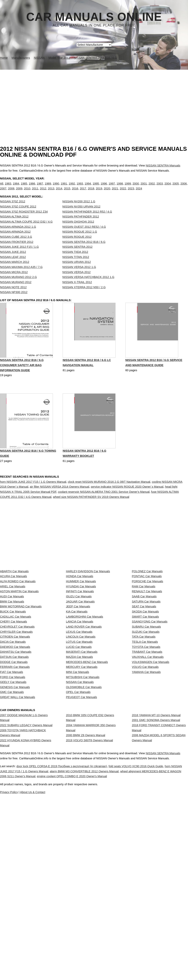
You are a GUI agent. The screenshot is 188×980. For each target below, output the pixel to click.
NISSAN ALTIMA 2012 (14, 225)
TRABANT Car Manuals (147, 745)
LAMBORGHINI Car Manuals (85, 684)
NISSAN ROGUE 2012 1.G (80, 240)
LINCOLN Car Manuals (81, 719)
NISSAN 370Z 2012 (13, 210)
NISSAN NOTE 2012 (13, 295)
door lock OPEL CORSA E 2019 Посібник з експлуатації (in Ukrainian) (71, 940)
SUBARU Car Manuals (146, 702)
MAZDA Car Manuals (80, 754)
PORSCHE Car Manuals (147, 623)
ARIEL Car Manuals (13, 632)
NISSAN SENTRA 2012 (78, 255)
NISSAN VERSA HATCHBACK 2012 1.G (88, 285)
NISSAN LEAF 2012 (13, 265)
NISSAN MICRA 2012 (14, 280)
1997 (112, 187)
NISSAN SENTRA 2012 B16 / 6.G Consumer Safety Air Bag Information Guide (22, 383)
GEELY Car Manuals (13, 797)
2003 (160, 187)
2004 (168, 187)
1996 (104, 187)
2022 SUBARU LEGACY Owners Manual (26, 862)
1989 (48, 187)
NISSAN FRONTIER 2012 (17, 250)
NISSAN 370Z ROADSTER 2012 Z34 (24, 220)
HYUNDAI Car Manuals (81, 632)
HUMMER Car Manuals (81, 623)
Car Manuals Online (94, 17)
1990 (56, 187)
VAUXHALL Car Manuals (148, 754)
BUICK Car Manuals (13, 676)
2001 (144, 187)
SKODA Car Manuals (145, 676)
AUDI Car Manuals (12, 649)
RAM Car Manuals (144, 632)
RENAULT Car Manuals (147, 641)
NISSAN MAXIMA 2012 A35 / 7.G (21, 275)
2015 (67, 193)
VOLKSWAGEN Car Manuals (150, 762)
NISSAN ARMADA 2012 (15, 240)
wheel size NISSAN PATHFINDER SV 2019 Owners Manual (91, 514)
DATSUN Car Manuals (14, 754)
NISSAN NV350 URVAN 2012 (81, 215)
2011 (35, 193)
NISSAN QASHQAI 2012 (78, 230)
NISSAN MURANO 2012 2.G (18, 285)
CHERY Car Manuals (14, 693)
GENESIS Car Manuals (15, 806)
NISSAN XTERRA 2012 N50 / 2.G (84, 295)
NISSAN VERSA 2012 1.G (79, 275)
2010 (27, 193)
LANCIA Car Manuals (80, 693)
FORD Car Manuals (13, 788)
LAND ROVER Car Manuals (84, 702)
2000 (136, 187)
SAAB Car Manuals (144, 649)
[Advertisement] (94, 99)
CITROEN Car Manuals (15, 719)
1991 (64, 187)
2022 (123, 193)
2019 (99, 193)
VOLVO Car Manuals (145, 771)
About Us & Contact (106, 966)
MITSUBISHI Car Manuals (83, 788)
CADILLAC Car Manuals (16, 684)
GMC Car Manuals (12, 815)
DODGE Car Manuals (14, 762)
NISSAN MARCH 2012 (15, 270)
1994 (88, 187)
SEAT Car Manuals (144, 667)
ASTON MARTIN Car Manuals (19, 641)
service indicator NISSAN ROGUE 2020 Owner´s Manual (127, 504)
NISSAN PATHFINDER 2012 (81, 225)
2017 (83, 193)
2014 (59, 193)
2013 (51, 193)
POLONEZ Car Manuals (147, 606)
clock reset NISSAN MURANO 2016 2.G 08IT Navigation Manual (109, 499)
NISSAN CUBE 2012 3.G (16, 245)
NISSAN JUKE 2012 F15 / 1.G (19, 255)
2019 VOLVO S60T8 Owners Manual (89, 884)
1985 (24, 187)
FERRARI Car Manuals (15, 771)
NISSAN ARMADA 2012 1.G (18, 235)
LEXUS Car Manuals (79, 710)
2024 (139, 193)
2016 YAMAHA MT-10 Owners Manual (156, 848)
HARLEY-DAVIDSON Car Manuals (88, 606)
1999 (128, 187)
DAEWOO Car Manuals (15, 736)
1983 (8, 187)
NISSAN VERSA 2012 (77, 280)
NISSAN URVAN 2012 (77, 270)
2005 (176, 187)
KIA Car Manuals (77, 676)
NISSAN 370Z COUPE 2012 (18, 215)
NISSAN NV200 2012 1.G (79, 210)
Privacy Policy (78, 966)
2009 (19, 193)
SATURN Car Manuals (146, 658)
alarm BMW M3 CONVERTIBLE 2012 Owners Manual (120, 945)
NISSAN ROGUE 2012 (77, 245)
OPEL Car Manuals (78, 815)
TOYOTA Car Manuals (146, 736)
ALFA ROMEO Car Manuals (18, 623)
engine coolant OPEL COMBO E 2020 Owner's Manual (137, 950)
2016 (75, 193)
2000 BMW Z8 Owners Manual (86, 876)
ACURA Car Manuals (14, 615)
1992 (72, 187)
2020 (107, 193)
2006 (184, 187)
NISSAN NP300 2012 (14, 300)
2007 (3, 193)
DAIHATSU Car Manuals (16, 745)
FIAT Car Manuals (12, 780)
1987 (40, 187)
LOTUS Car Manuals (79, 728)
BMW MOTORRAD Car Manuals (21, 667)
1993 (80, 187)
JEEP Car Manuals (78, 667)
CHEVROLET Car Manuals (17, 702)
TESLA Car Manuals (145, 728)
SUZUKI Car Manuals (146, 710)
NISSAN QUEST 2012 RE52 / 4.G (84, 235)
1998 (120, 187)
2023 (131, 193)
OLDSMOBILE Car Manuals (84, 806)
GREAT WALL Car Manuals (18, 823)
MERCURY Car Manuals (82, 771)
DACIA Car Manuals (13, 728)
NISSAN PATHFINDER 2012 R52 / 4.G (87, 220)
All (2, 187)
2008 (11, 193)
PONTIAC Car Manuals (147, 615)
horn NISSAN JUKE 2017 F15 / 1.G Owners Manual (33, 499)
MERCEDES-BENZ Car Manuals (87, 762)
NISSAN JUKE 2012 (13, 260)
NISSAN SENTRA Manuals (163, 165)
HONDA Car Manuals (80, 615)
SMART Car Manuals (145, 684)
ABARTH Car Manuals (14, 606)
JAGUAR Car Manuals (80, 658)
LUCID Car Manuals (79, 736)
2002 (152, 187)
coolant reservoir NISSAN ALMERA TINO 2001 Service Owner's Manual (104, 509)
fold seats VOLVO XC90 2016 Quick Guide (156, 940)
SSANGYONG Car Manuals (150, 693)
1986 (32, 187)
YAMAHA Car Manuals (146, 780)
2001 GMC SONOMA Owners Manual (156, 857)
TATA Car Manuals (144, 719)
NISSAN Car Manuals (80, 797)
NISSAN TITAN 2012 (76, 265)
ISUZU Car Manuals (79, 649)
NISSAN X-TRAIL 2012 (77, 290)
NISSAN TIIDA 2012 (75, 260)
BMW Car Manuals (12, 658)
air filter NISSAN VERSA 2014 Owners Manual (59, 504)
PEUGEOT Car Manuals (82, 823)
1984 (16, 187)
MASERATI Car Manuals (82, 745)
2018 (91, 193)
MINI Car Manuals (78, 780)
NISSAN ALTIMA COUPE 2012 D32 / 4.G (26, 230)
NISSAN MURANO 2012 (16, 290)
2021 (115, 193)
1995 (96, 187)
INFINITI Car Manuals (80, 641)
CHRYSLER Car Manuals (16, 710)
